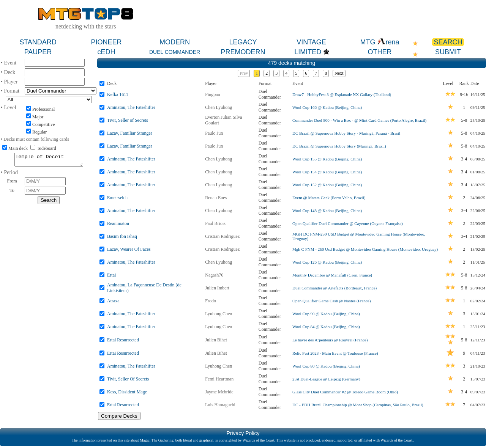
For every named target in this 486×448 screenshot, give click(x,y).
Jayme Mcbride (219, 392)
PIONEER (106, 42)
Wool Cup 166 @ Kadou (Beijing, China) (327, 107)
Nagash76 (214, 275)
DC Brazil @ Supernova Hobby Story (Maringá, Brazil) (339, 146)
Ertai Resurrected (123, 340)
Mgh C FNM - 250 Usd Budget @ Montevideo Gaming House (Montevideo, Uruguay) (365, 249)
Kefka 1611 (118, 94)
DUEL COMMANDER (175, 52)
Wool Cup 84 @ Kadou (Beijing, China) (326, 327)
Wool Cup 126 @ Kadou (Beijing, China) (327, 262)
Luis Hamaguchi (220, 405)
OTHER (380, 52)
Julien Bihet (216, 340)
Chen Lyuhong (219, 107)
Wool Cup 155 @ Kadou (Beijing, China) (327, 159)
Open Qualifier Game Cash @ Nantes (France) (331, 301)
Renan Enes (216, 198)
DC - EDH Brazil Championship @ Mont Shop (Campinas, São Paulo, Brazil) (358, 405)
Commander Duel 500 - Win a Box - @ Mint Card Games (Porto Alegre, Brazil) (359, 120)
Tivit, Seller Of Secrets (128, 379)
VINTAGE (311, 42)
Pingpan (212, 94)
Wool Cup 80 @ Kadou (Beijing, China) (326, 366)
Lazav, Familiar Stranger (130, 133)
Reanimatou (118, 223)
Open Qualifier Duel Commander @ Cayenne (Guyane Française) (348, 223)
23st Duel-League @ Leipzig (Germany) (326, 379)
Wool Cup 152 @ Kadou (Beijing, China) (327, 185)
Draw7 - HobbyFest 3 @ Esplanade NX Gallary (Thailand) (342, 94)
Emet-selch (117, 198)
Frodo (211, 301)
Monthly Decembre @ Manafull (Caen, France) (332, 275)
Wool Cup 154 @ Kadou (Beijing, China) (327, 172)
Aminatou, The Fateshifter (131, 107)
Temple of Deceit (49, 161)
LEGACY (243, 42)
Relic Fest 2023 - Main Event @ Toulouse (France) (335, 353)
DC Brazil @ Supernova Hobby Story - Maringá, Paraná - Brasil (346, 133)
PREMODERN (243, 52)
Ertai (111, 275)
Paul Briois (215, 223)
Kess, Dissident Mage (127, 392)
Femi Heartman (219, 379)
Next (339, 73)
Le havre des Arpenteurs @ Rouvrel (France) (330, 340)
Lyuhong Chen (219, 314)
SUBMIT (448, 52)
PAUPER (38, 52)
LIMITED (308, 52)
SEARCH (448, 42)
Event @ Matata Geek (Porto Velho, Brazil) (329, 198)
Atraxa (113, 301)
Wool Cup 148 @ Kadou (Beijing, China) (327, 211)
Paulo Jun (214, 133)
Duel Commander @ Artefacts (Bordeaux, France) (335, 288)
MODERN (175, 42)
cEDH (106, 52)
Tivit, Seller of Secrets (128, 120)
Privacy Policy (243, 433)
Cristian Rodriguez (222, 236)
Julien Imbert (217, 288)
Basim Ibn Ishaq (122, 236)
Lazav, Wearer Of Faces (129, 249)
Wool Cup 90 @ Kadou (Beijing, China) (326, 314)
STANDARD (38, 42)
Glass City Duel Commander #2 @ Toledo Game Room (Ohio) (345, 392)
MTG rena (379, 42)
